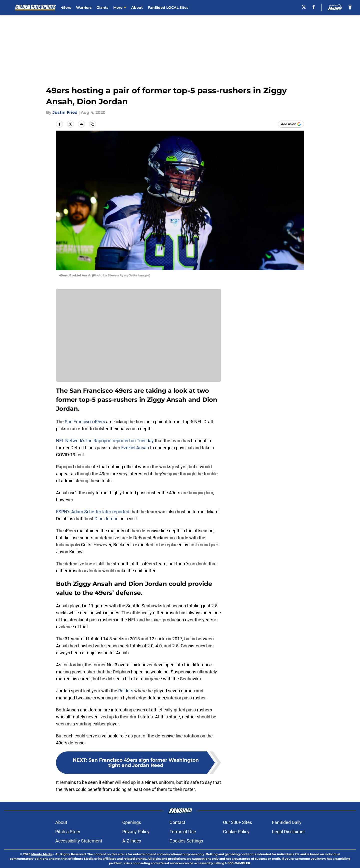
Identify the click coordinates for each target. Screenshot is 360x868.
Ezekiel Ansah (135, 448)
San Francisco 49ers (85, 422)
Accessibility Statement (79, 841)
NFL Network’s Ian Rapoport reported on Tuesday (105, 441)
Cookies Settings (186, 841)
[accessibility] (350, 7)
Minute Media (42, 854)
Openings (132, 822)
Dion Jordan (106, 519)
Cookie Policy (236, 832)
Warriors (84, 8)
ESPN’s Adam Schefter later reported (93, 512)
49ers (66, 8)
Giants (102, 8)
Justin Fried (65, 112)
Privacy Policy (136, 832)
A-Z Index (132, 841)
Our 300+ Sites (237, 822)
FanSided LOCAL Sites (168, 8)
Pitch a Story (68, 832)
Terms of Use (183, 832)
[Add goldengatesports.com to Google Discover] (291, 124)
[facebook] (314, 7)
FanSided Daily (287, 822)
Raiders (126, 691)
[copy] (92, 124)
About (137, 8)
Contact (177, 822)
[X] (304, 7)
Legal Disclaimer (288, 832)
